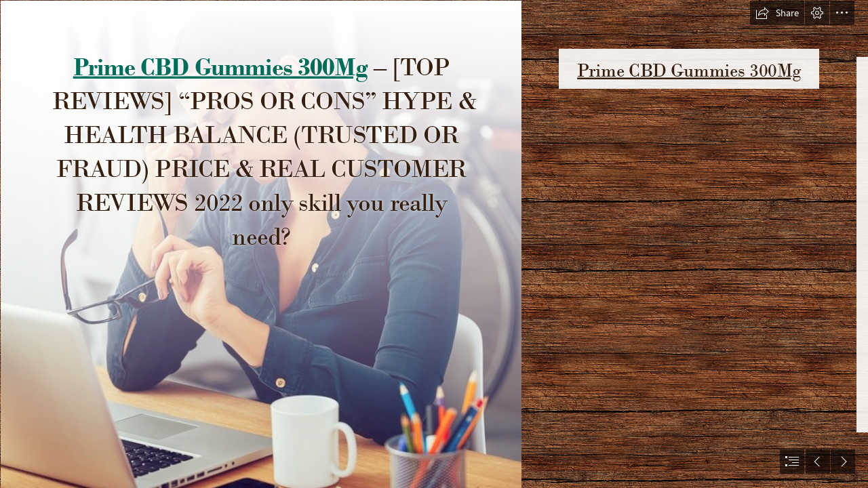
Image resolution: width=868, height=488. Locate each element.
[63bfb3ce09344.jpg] (260, 244)
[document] (434, 244)
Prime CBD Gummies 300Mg (220, 66)
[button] (777, 13)
